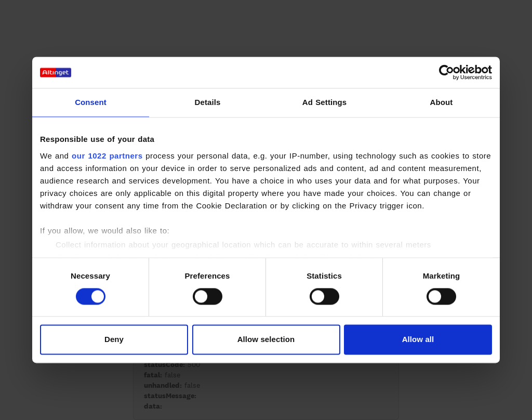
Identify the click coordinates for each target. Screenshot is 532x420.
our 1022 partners (107, 156)
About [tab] (442, 102)
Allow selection (266, 340)
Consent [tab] (91, 102)
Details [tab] (208, 102)
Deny (114, 340)
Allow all (418, 340)
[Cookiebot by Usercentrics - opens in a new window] (447, 72)
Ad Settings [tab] (324, 102)
